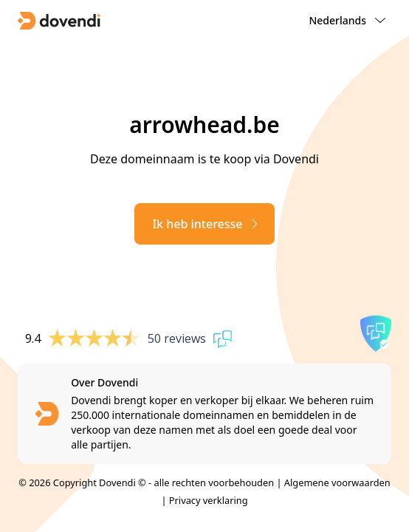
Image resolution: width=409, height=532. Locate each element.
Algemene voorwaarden (337, 482)
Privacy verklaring (209, 500)
